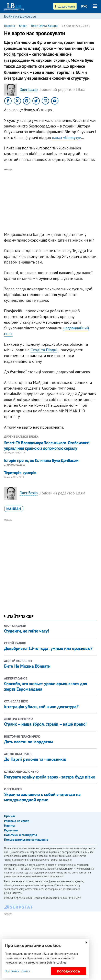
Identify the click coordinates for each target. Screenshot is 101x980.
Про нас (10, 816)
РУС (84, 6)
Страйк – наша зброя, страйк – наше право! (45, 724)
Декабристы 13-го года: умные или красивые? (48, 648)
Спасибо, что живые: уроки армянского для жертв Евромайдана (46, 686)
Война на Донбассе (20, 16)
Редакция (11, 830)
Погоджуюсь (69, 971)
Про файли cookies (17, 971)
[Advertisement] (50, 200)
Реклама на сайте (17, 821)
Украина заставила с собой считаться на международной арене (42, 797)
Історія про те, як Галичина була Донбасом (41, 460)
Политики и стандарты (20, 835)
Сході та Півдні (44, 350)
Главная (10, 26)
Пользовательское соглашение (26, 840)
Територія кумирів (20, 473)
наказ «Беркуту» (66, 137)
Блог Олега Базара (44, 26)
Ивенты (10, 825)
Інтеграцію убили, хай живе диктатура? (41, 707)
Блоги (23, 26)
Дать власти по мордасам (29, 742)
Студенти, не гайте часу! (26, 631)
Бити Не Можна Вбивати (27, 666)
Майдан (14, 509)
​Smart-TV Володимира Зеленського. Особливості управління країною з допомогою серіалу (47, 445)
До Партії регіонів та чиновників (35, 759)
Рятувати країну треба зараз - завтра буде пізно (50, 777)
